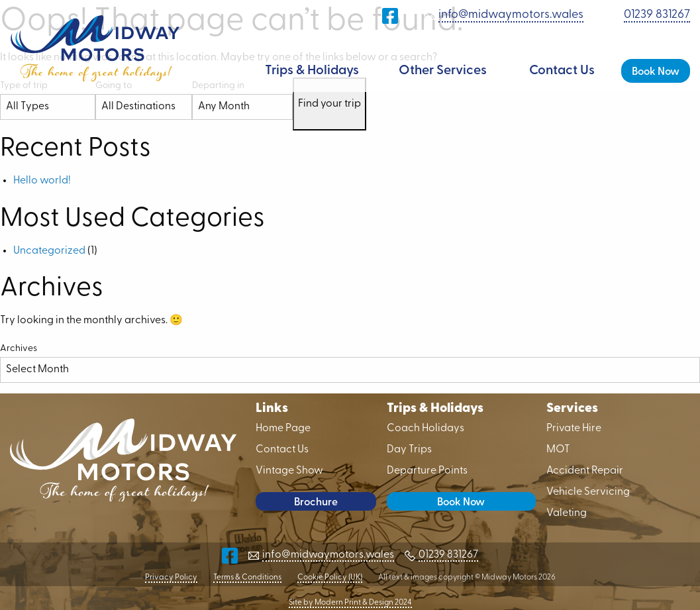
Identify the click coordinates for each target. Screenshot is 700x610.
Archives (19, 349)
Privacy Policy (171, 578)
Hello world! (42, 181)
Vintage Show (289, 471)
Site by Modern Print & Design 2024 (350, 603)
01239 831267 (657, 15)
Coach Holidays (425, 429)
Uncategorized (49, 251)
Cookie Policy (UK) (330, 578)
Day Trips (409, 450)
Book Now (656, 72)
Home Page (225, 71)
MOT (558, 450)
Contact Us (562, 71)
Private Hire (574, 429)
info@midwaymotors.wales (511, 15)
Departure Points (427, 471)
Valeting (567, 513)
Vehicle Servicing (588, 492)
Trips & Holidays (312, 71)
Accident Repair (585, 471)
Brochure (316, 503)
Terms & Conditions (247, 578)
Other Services (443, 71)
